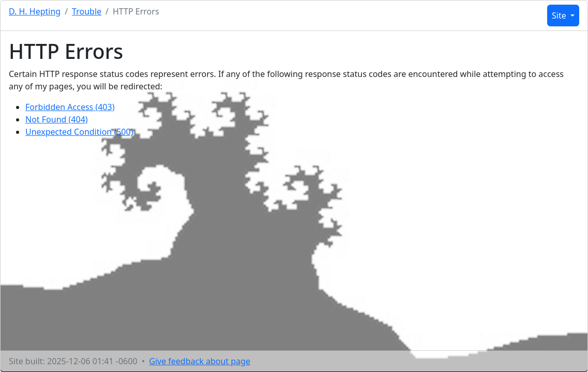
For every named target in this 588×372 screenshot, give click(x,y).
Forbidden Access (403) (70, 107)
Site (560, 16)
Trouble (87, 11)
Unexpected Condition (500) (79, 132)
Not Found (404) (57, 119)
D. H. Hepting (35, 11)
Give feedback (200, 361)
